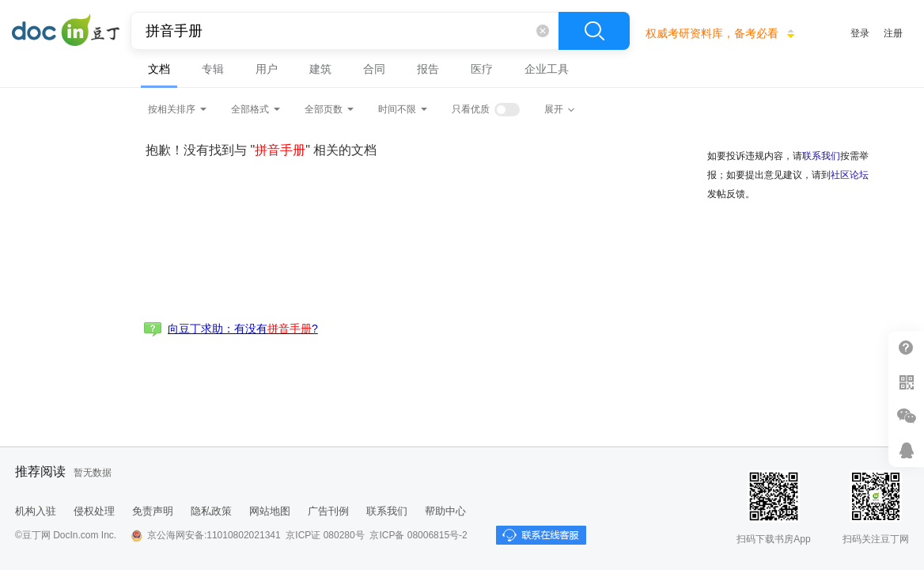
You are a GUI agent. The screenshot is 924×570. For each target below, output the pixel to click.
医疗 (482, 69)
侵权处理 (94, 511)
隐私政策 (211, 511)
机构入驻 (36, 511)
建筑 (320, 69)
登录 (860, 33)
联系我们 (821, 156)
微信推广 (906, 416)
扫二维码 (906, 382)
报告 (428, 69)
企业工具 (547, 69)
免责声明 (153, 511)
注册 (893, 33)
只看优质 (471, 109)
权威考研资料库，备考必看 (712, 33)
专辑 (213, 69)
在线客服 (906, 450)
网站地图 (270, 511)
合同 (374, 69)
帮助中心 (445, 511)
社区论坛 (850, 175)
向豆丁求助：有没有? (243, 329)
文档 (159, 69)
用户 (267, 69)
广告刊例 (328, 511)
